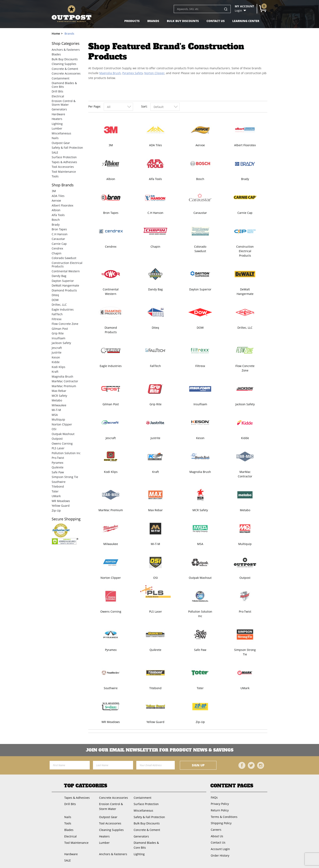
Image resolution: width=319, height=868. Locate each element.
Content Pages (232, 786)
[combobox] (118, 107)
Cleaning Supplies (64, 64)
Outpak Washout (200, 578)
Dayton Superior (200, 289)
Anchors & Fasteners (66, 50)
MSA (200, 544)
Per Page (94, 106)
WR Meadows (111, 722)
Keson (200, 438)
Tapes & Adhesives (64, 162)
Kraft (156, 472)
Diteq (155, 328)
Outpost (245, 578)
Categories (66, 43)
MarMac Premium (111, 510)
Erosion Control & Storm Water (64, 103)
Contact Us (216, 21)
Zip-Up (200, 722)
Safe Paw (200, 650)
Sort (144, 106)
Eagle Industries (111, 366)
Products (132, 21)
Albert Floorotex (245, 145)
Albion (111, 179)
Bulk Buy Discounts (183, 21)
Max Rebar (155, 510)
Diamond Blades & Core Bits (64, 85)
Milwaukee (111, 544)
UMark (245, 688)
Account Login (220, 846)
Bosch (200, 179)
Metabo (245, 510)
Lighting (57, 124)
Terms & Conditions (224, 816)
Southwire (111, 688)
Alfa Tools (155, 179)
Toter (200, 688)
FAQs (214, 797)
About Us (217, 834)
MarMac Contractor (245, 474)
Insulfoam (200, 404)
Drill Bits (57, 91)
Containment (61, 78)
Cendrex (111, 247)
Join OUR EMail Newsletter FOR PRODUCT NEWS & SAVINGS (160, 750)
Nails (55, 138)
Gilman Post (111, 404)
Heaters (57, 119)
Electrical (58, 96)
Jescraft (111, 438)
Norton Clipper (154, 73)
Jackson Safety (245, 404)
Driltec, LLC (245, 328)
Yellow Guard (155, 722)
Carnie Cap (245, 213)
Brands (153, 21)
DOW (200, 328)
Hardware (58, 114)
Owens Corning (111, 611)
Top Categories (86, 786)
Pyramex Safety (133, 73)
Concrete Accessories (66, 73)
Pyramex (111, 650)
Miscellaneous (61, 133)
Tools (55, 176)
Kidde (245, 438)
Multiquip (245, 544)
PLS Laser (156, 611)
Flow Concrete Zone (245, 368)
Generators (59, 109)
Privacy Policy (219, 803)
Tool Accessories (63, 167)
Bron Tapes (111, 213)
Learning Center (246, 21)
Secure (66, 519)
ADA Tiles (156, 145)
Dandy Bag (155, 289)
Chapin (155, 247)
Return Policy (219, 809)
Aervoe (200, 145)
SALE (55, 152)
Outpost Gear (61, 143)
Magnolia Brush (110, 73)
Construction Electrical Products (245, 251)
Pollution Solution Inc (200, 614)
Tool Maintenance (64, 172)
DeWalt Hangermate (245, 292)
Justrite (155, 438)
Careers (216, 828)
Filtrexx (200, 366)
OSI (156, 578)
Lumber (57, 128)
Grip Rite (156, 404)
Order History (220, 852)
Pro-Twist (245, 611)
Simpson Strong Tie (245, 652)
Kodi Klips (111, 472)
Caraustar (200, 213)
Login (238, 11)
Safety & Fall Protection (67, 148)
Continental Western (111, 292)
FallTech (155, 366)
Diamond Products (111, 330)
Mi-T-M (155, 544)
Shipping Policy (221, 822)
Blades (56, 54)
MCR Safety (200, 510)
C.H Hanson (155, 213)
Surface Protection (64, 157)
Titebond (155, 688)
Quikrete (155, 650)
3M (111, 145)
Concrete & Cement (65, 69)
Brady (245, 179)
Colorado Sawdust (200, 249)
